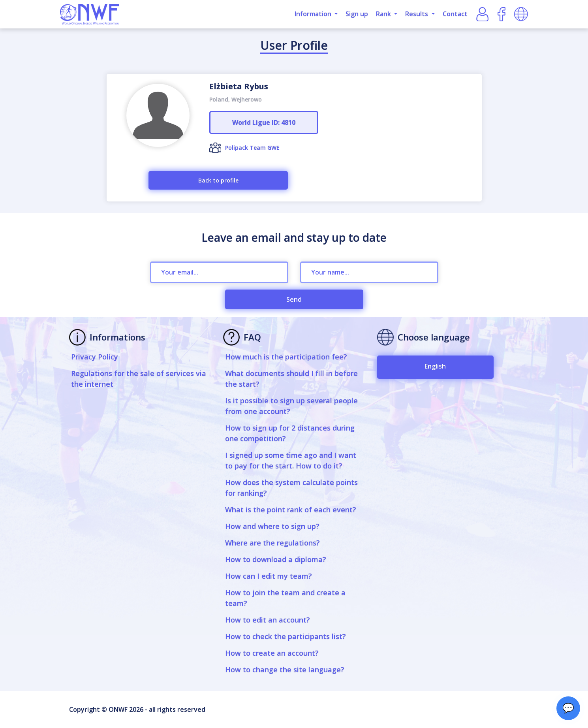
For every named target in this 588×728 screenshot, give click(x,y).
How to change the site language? (285, 670)
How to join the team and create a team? (285, 598)
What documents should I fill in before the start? (291, 379)
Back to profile (218, 180)
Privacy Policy (95, 357)
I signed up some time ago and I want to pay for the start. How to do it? (291, 460)
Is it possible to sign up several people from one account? (291, 406)
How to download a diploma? (276, 559)
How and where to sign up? (272, 526)
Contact (455, 14)
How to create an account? (272, 653)
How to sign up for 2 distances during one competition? (290, 433)
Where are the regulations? (272, 543)
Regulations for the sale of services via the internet (139, 379)
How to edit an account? (268, 620)
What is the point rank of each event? (291, 510)
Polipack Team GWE (252, 148)
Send (294, 299)
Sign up (357, 14)
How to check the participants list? (286, 636)
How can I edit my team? (269, 576)
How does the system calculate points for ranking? (291, 488)
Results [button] (417, 14)
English (435, 366)
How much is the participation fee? (286, 357)
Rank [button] (384, 14)
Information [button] (314, 14)
